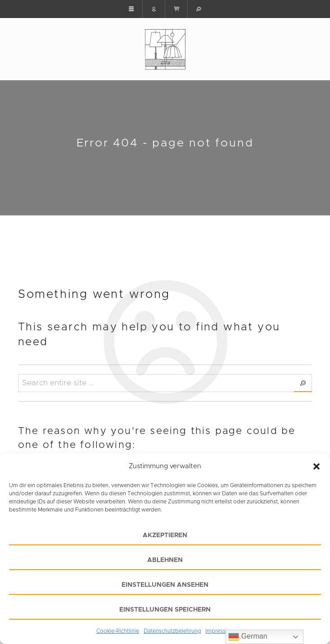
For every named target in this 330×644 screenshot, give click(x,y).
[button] (316, 466)
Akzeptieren (165, 535)
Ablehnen (165, 560)
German (248, 637)
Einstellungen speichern (165, 610)
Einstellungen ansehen (165, 585)
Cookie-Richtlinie (118, 631)
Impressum (219, 631)
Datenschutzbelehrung (172, 631)
